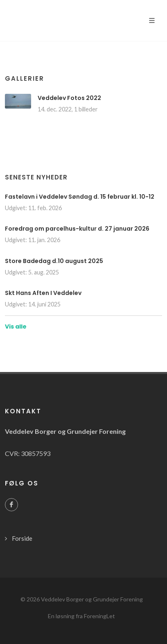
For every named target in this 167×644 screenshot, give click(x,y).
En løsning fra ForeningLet (81, 616)
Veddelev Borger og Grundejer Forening (92, 599)
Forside (22, 538)
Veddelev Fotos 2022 (69, 98)
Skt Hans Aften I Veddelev (43, 293)
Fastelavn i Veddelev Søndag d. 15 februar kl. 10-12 (80, 197)
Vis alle (16, 327)
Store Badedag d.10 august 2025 (54, 261)
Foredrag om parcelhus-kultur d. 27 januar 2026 (77, 229)
